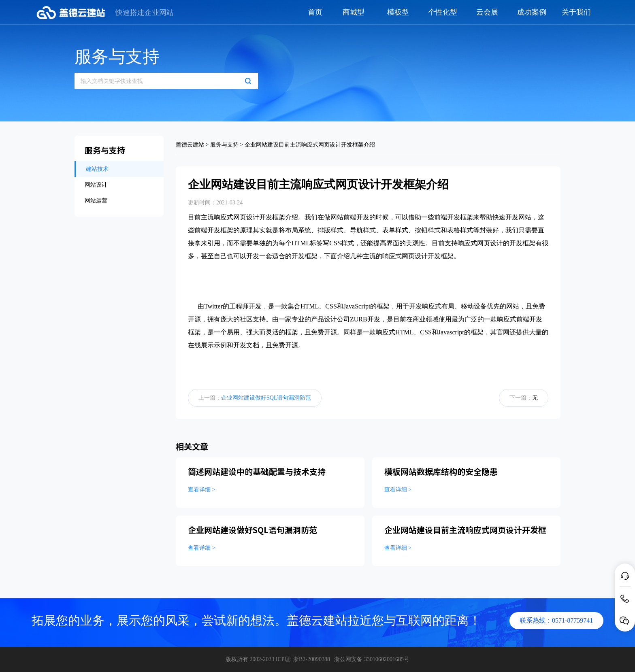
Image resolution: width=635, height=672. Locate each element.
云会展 (487, 12)
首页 (315, 12)
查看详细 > (201, 490)
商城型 (354, 12)
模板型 (398, 12)
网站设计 (96, 185)
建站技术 (97, 169)
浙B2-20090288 (312, 659)
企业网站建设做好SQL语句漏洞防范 (266, 398)
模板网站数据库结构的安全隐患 (441, 471)
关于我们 (576, 12)
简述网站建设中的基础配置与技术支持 (257, 471)
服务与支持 (224, 145)
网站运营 (96, 201)
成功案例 (532, 12)
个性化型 (443, 12)
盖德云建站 (190, 145)
